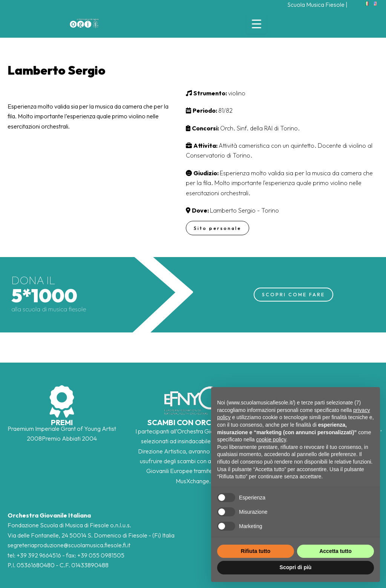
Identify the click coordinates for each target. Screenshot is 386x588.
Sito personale (218, 228)
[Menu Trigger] (257, 24)
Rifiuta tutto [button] (256, 551)
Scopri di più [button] (296, 567)
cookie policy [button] (271, 439)
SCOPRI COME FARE (293, 294)
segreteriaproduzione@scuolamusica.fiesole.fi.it (69, 545)
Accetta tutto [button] (335, 551)
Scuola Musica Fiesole (316, 5)
